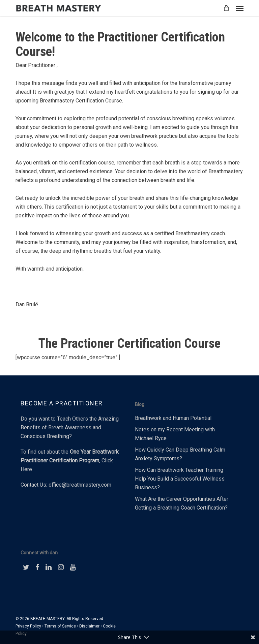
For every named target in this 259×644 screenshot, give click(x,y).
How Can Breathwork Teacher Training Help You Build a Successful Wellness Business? (180, 479)
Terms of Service (60, 626)
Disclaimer (89, 626)
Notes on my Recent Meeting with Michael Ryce (175, 434)
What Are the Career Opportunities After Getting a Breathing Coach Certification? (182, 503)
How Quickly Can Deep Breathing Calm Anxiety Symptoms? (180, 454)
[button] (240, 8)
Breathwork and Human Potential (173, 418)
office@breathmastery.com (80, 485)
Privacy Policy (28, 626)
